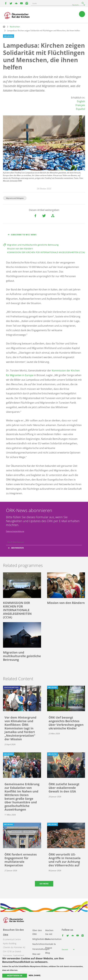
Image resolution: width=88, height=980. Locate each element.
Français (80, 105)
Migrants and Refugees (15, 198)
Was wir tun (36, 956)
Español (80, 109)
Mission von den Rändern (20, 249)
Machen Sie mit (49, 932)
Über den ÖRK (37, 932)
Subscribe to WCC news (24, 235)
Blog (48, 953)
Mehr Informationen (28, 970)
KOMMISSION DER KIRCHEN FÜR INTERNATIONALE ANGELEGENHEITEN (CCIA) (46, 252)
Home (4, 27)
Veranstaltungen (41, 949)
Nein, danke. (35, 975)
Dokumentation (53, 939)
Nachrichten (15, 27)
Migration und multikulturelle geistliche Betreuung (33, 245)
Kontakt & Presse (50, 946)
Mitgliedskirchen (41, 939)
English (81, 101)
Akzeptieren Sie (15, 976)
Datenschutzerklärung (15, 531)
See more (44, 884)
